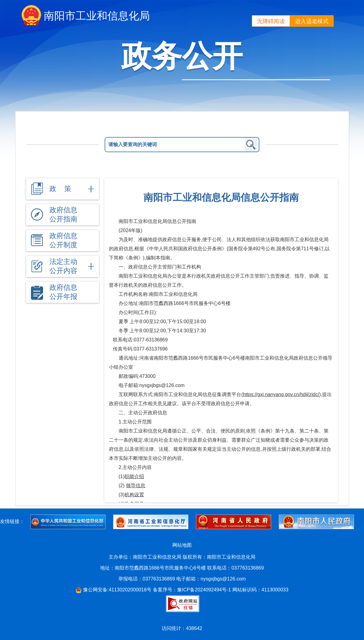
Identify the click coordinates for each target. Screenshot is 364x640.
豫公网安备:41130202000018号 (117, 590)
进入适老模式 (312, 21)
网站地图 (182, 545)
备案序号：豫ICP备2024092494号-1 (192, 590)
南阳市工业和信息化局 (97, 16)
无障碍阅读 (271, 21)
